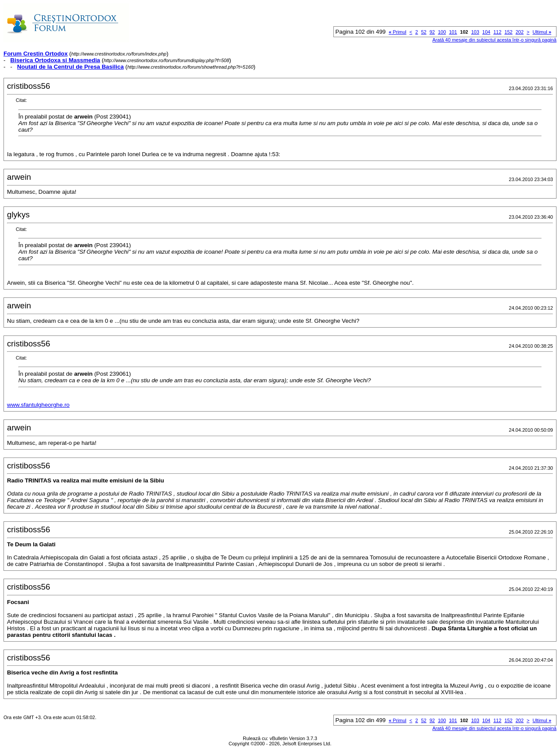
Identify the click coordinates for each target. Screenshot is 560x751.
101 (453, 32)
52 (423, 32)
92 (432, 32)
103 (475, 32)
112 (497, 32)
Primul (397, 32)
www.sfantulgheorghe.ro (38, 405)
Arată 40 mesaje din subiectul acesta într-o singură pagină (494, 40)
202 (519, 32)
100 (442, 32)
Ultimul (542, 32)
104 (486, 32)
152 (508, 32)
